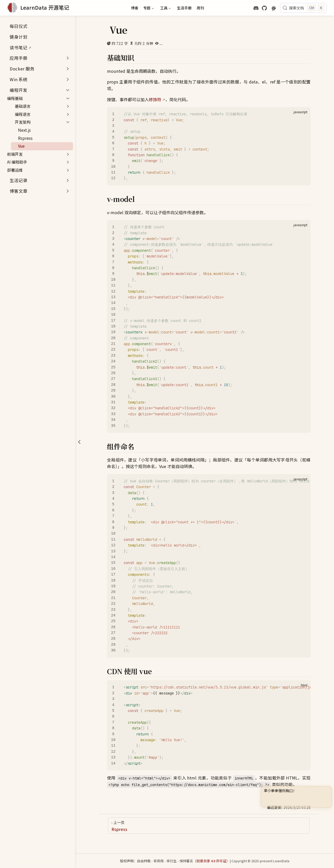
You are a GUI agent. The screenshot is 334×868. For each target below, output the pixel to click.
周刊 (200, 8)
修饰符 (155, 99)
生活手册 (184, 8)
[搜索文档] (303, 8)
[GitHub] (264, 8)
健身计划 (16, 37)
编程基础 (15, 98)
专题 (148, 9)
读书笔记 (16, 47)
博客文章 (19, 191)
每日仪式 (16, 26)
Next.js (22, 130)
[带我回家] (38, 8)
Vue (19, 146)
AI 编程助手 (17, 162)
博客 (135, 8)
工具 (165, 9)
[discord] (256, 8)
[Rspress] (209, 825)
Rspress (23, 138)
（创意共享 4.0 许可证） (211, 861)
